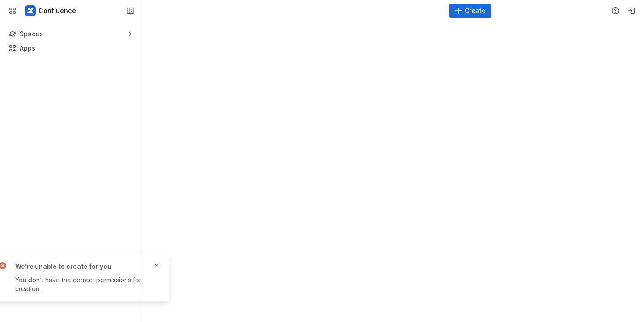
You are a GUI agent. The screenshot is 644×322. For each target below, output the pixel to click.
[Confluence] (51, 11)
